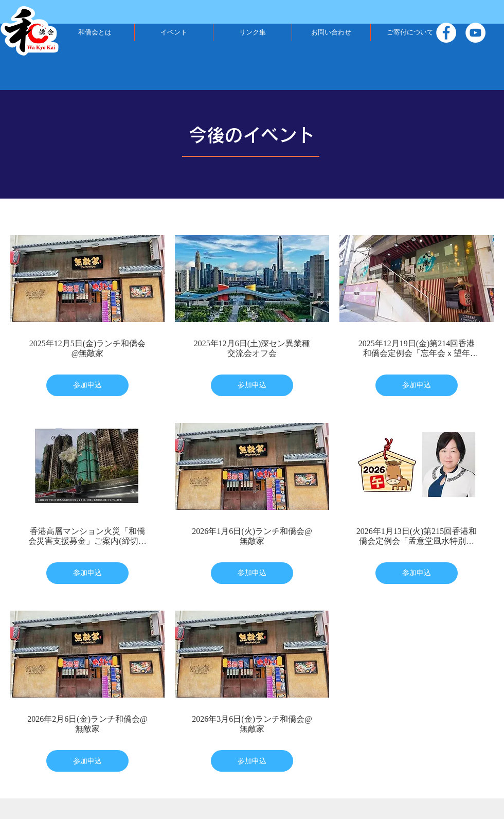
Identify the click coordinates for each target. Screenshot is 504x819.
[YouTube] (475, 33)
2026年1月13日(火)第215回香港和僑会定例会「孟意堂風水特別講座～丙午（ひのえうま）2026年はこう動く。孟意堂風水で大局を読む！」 (417, 536)
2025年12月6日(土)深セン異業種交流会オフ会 (252, 348)
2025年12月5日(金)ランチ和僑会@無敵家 (88, 348)
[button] (95, 32)
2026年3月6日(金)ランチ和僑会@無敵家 (252, 724)
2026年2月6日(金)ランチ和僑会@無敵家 (87, 724)
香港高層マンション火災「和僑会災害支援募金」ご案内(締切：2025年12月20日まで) (87, 536)
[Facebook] (446, 33)
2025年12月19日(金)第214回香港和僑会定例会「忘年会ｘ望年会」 (417, 349)
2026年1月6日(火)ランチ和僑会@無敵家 (252, 536)
